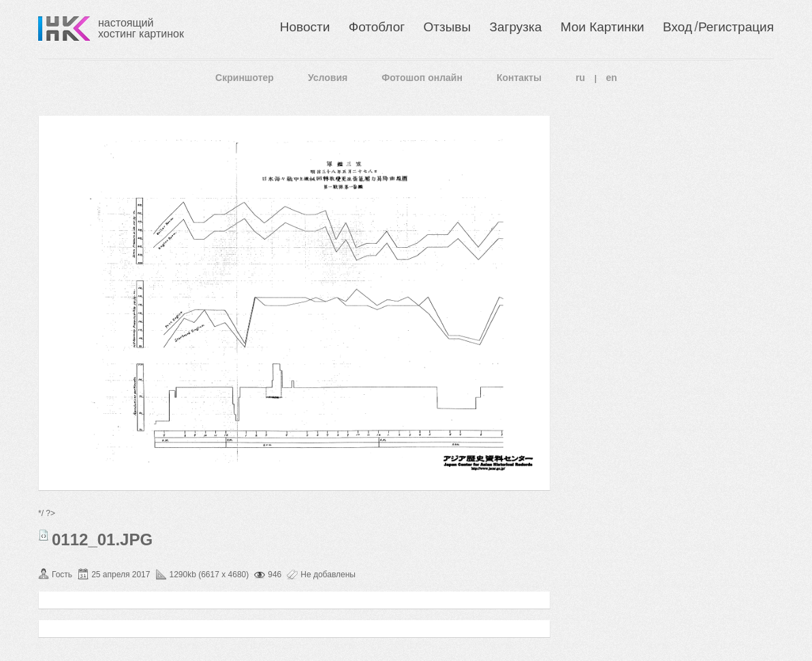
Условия (328, 78)
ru (580, 78)
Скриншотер (245, 78)
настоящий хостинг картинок (141, 28)
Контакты (519, 78)
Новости (305, 27)
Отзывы (448, 27)
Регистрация (736, 27)
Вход (677, 27)
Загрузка (515, 27)
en (612, 78)
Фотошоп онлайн (422, 78)
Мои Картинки (603, 27)
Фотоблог (377, 27)
